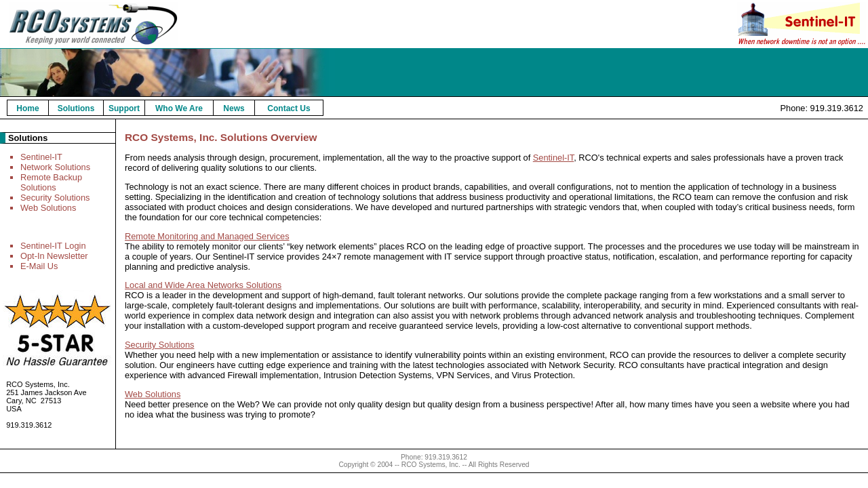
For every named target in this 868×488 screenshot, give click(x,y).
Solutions (76, 108)
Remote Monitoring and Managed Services (207, 236)
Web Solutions (48, 208)
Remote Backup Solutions (51, 182)
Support (124, 108)
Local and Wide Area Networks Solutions (203, 285)
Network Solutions (55, 167)
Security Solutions (55, 198)
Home (27, 108)
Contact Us (289, 108)
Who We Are (179, 108)
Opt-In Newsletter (54, 256)
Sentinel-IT (41, 157)
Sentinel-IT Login (53, 246)
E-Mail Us (39, 266)
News (234, 108)
